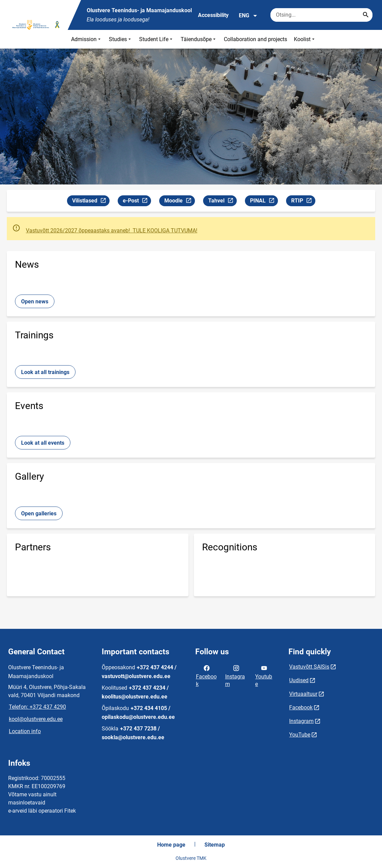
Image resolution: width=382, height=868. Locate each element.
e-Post (137, 202)
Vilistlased (91, 202)
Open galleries (39, 513)
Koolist (305, 39)
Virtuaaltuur (303, 694)
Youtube (264, 675)
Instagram (235, 675)
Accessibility (213, 15)
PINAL (264, 202)
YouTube (300, 735)
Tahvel (222, 202)
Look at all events (43, 443)
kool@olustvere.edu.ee (36, 719)
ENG (248, 16)
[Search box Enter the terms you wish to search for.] (321, 15)
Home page (171, 845)
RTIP (303, 202)
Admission (87, 39)
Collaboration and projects (255, 39)
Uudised (299, 680)
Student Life (156, 39)
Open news (35, 302)
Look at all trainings (45, 372)
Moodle (179, 202)
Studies (121, 39)
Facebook (206, 675)
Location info (25, 731)
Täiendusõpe (199, 39)
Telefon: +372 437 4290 (37, 707)
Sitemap (215, 845)
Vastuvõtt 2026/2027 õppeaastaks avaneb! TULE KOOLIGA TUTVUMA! (112, 231)
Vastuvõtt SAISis (309, 667)
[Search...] (366, 15)
